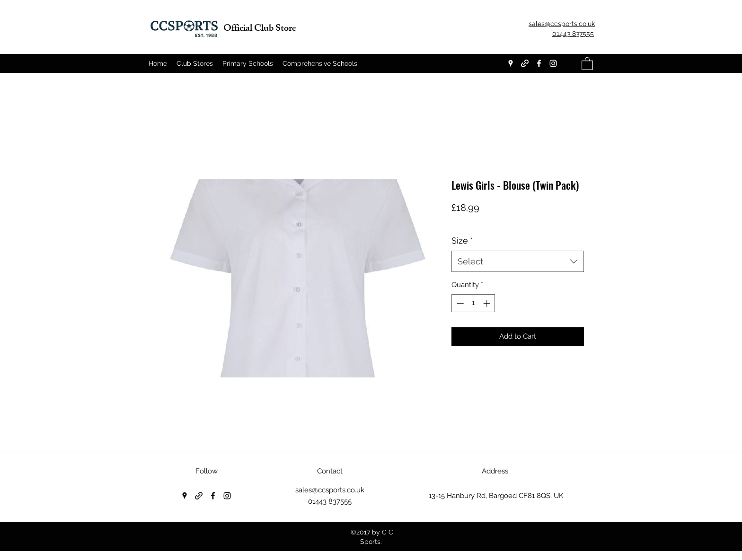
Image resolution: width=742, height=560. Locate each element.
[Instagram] (553, 63)
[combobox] (518, 261)
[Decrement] (459, 303)
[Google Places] (511, 63)
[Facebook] (539, 63)
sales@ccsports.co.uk (330, 490)
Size (462, 241)
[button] (587, 63)
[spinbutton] (473, 303)
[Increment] (488, 303)
